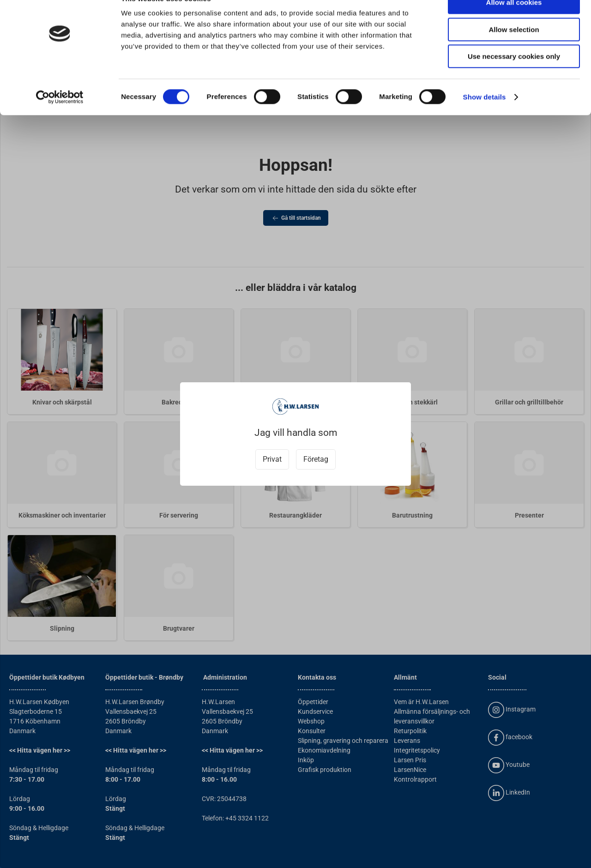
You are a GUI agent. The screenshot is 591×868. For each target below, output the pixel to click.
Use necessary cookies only (514, 77)
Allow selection (514, 50)
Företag (316, 459)
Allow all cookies (514, 23)
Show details (485, 118)
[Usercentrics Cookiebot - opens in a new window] (60, 118)
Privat (272, 459)
